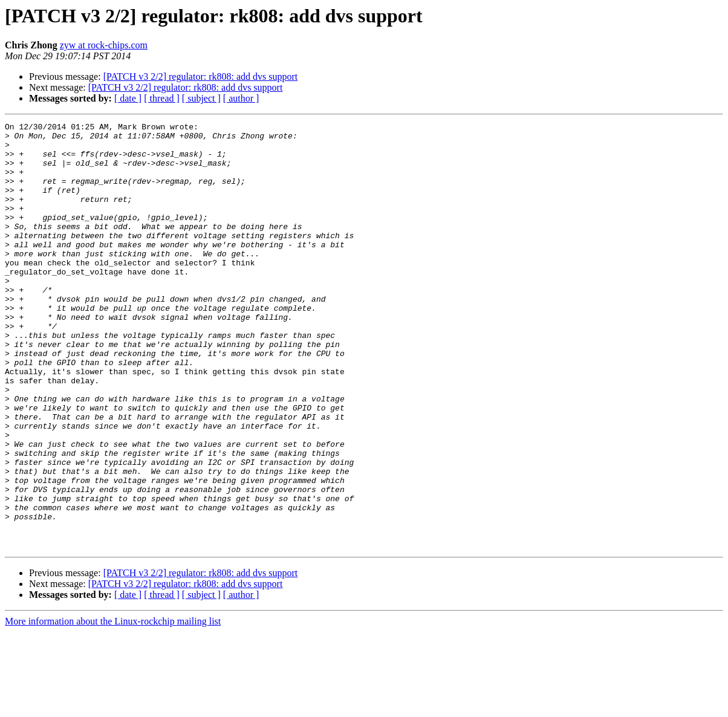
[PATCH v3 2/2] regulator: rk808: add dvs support (201, 76)
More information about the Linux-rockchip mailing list (113, 706)
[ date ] (128, 98)
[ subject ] (201, 98)
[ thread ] (162, 98)
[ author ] (241, 98)
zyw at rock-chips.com (104, 45)
